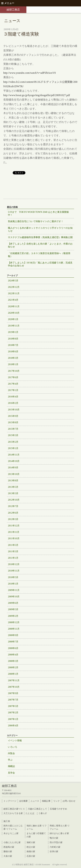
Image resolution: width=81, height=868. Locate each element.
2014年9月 (13, 468)
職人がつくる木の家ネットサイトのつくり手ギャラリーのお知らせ (40, 229)
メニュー (8, 3)
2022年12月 (14, 287)
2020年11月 (14, 306)
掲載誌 (11, 766)
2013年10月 (14, 474)
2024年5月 (13, 281)
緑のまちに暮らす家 (59, 833)
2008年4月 (13, 655)
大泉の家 (8, 856)
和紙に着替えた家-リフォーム (60, 827)
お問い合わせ (69, 801)
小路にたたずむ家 (12, 842)
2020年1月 (13, 319)
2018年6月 (13, 352)
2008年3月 (13, 661)
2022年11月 (14, 293)
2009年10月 (14, 597)
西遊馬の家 (9, 847)
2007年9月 (13, 693)
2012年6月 (13, 513)
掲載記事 (46, 801)
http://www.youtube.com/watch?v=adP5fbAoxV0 (30, 73)
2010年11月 (14, 571)
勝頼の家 (8, 851)
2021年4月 (13, 300)
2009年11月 (14, 590)
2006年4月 (13, 726)
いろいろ (13, 747)
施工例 (7, 821)
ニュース (35, 801)
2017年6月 (13, 377)
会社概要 (23, 801)
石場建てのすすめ (58, 809)
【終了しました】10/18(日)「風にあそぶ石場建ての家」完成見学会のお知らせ (40, 264)
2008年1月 (13, 674)
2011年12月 (14, 526)
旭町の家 (31, 842)
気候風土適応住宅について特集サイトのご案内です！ (36, 221)
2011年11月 (14, 532)
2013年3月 (13, 493)
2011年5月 (13, 545)
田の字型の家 (56, 842)
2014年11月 (14, 455)
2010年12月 (14, 564)
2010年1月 (13, 584)
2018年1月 (13, 364)
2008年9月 (13, 635)
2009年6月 (13, 603)
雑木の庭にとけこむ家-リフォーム (13, 827)
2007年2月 (13, 713)
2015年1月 (13, 448)
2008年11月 (14, 629)
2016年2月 (13, 403)
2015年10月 (14, 410)
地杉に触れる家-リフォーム (37, 827)
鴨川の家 (54, 838)
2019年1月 (13, 332)
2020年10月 (14, 313)
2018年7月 (13, 345)
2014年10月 (14, 461)
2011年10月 (14, 538)
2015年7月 (13, 429)
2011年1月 (13, 558)
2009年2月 (13, 616)
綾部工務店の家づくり (14, 809)
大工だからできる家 (13, 813)
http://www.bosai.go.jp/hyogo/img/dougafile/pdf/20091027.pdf (37, 95)
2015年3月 (13, 435)
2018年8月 (13, 339)
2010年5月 (13, 577)
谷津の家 (54, 851)
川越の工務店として (37, 809)
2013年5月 (13, 487)
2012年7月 (13, 506)
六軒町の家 (55, 847)
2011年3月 (13, 551)
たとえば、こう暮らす (36, 813)
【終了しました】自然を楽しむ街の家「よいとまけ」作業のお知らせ (40, 245)
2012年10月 (14, 500)
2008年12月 (14, 622)
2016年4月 (13, 397)
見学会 (11, 773)
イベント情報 (15, 741)
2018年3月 (13, 358)
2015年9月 (13, 416)
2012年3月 (13, 519)
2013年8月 (13, 481)
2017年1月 (13, 390)
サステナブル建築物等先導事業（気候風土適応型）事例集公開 (40, 237)
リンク (57, 801)
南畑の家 (31, 851)
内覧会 (11, 753)
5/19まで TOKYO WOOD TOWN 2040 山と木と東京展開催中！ (38, 214)
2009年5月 (13, 609)
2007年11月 (14, 680)
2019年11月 (14, 326)
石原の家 (31, 856)
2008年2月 (13, 667)
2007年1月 (13, 719)
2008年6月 (13, 648)
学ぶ (10, 760)
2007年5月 (13, 706)
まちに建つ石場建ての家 (36, 835)
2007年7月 (13, 700)
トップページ (10, 801)
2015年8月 (13, 422)
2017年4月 (13, 384)
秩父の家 (31, 847)
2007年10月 (14, 687)
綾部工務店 (13, 10)
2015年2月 (13, 442)
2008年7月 (13, 642)
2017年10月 (14, 371)
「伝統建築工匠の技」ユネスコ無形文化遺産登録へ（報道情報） (39, 255)
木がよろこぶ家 (11, 833)
